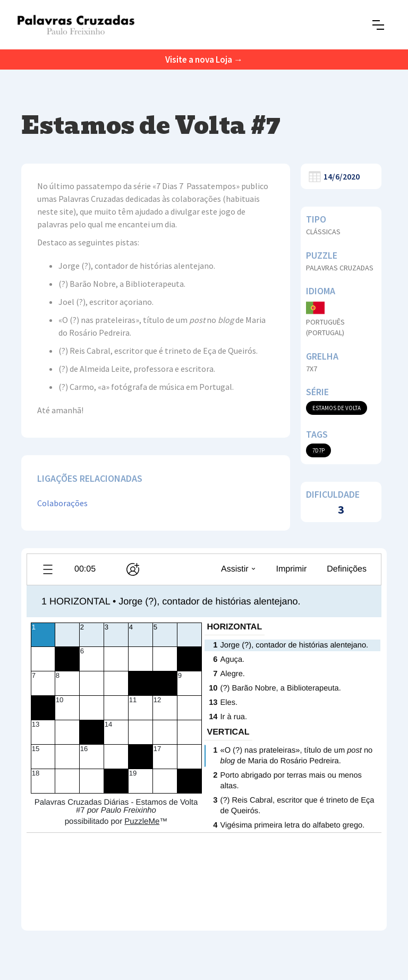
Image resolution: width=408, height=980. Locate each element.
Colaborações (62, 503)
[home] (76, 25)
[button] (378, 25)
